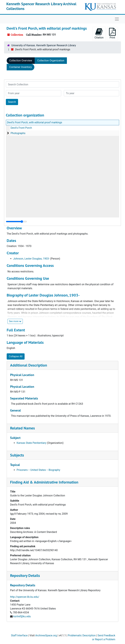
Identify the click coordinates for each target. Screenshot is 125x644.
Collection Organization (51, 61)
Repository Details (25, 575)
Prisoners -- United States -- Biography (38, 470)
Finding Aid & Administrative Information (44, 482)
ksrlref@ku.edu (22, 616)
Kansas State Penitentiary (31, 443)
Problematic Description (82, 635)
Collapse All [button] (16, 356)
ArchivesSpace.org (46, 635)
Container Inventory (21, 67)
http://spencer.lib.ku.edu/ (25, 597)
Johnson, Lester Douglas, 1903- (31, 259)
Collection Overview (21, 61)
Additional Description (29, 365)
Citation (99, 33)
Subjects (17, 455)
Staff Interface (19, 635)
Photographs (18, 133)
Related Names (22, 428)
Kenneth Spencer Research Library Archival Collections (41, 6)
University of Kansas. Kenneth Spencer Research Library (44, 45)
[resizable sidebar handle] (16, 222)
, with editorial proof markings (35, 122)
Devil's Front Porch (21, 128)
